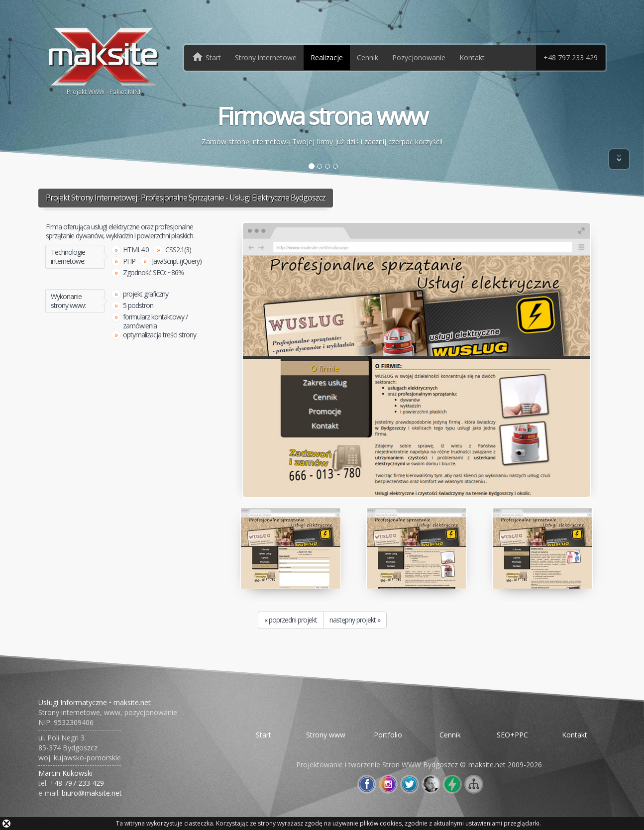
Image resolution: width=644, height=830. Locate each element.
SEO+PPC (512, 735)
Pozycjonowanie (419, 57)
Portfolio (388, 735)
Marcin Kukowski (65, 773)
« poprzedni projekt (291, 620)
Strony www (326, 735)
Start (264, 735)
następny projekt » (355, 620)
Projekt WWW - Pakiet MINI (104, 60)
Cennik (368, 57)
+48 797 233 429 (571, 57)
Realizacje (327, 57)
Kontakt (472, 57)
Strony (266, 57)
